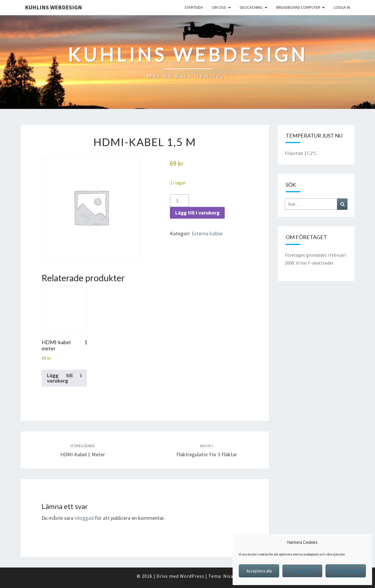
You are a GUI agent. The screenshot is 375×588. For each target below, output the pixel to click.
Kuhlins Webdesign (53, 7)
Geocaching (251, 7)
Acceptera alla (259, 571)
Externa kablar (207, 233)
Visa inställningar (346, 571)
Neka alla (302, 571)
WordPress (192, 576)
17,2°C (310, 153)
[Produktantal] (179, 201)
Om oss (219, 7)
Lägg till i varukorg (197, 213)
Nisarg (231, 576)
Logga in (342, 7)
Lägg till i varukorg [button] (64, 378)
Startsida (194, 7)
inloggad (84, 518)
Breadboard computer (298, 7)
